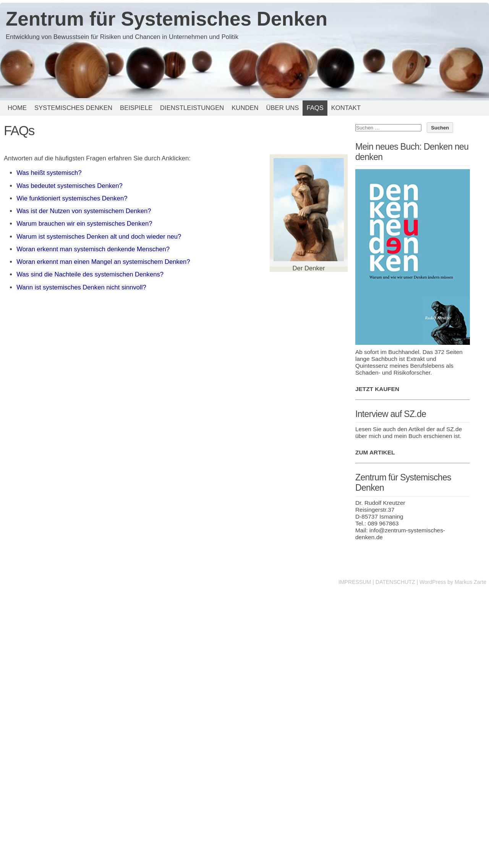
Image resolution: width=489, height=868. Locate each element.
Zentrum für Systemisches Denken (167, 19)
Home (17, 108)
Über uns (282, 108)
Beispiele (136, 108)
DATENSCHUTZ (395, 582)
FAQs (315, 108)
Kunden (245, 108)
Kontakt (346, 108)
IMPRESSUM (355, 582)
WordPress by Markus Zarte (453, 582)
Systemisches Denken (73, 108)
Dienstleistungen (192, 108)
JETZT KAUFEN (377, 389)
